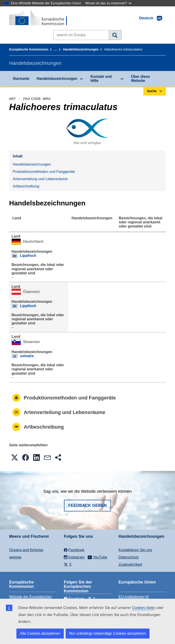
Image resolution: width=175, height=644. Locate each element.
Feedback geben (87, 505)
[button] (15, 457)
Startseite (21, 79)
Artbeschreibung (26, 186)
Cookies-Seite (143, 608)
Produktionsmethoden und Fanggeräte (44, 172)
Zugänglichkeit (130, 564)
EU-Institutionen (131, 597)
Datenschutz (129, 557)
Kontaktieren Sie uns (135, 550)
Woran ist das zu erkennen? (108, 3)
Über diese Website (140, 79)
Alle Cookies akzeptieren (40, 633)
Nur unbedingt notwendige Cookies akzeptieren (108, 633)
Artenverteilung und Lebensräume (40, 179)
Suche (115, 35)
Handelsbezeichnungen (81, 49)
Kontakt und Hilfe (101, 79)
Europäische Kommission (29, 49)
